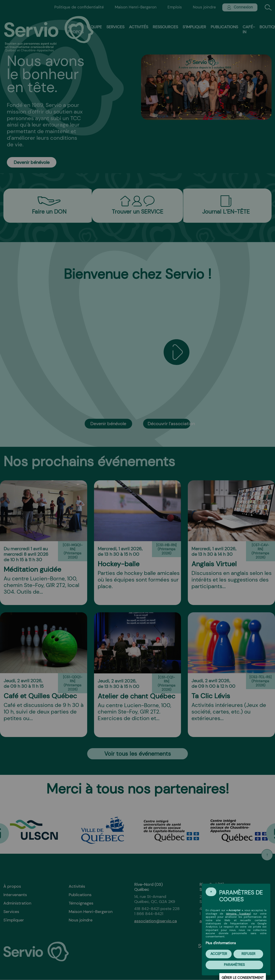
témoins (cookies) (238, 914)
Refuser (248, 954)
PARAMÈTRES (234, 965)
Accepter (219, 954)
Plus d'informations (221, 943)
